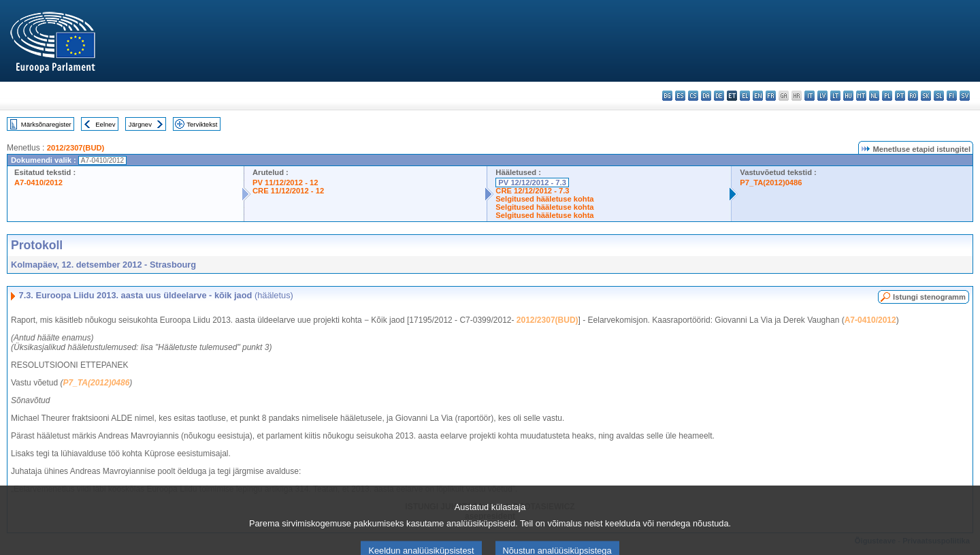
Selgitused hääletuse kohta (544, 199)
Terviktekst (202, 124)
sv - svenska (965, 96)
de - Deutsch (719, 96)
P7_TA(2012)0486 (771, 183)
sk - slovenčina (926, 96)
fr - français (771, 96)
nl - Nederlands (874, 96)
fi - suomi (952, 96)
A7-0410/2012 (38, 183)
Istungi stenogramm (929, 297)
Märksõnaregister (46, 124)
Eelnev (105, 124)
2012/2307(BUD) (76, 148)
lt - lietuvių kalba (835, 96)
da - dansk (706, 96)
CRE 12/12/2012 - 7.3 (532, 191)
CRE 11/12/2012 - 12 (288, 191)
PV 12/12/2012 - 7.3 (532, 183)
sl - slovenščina (939, 96)
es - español (680, 96)
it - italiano (810, 96)
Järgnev (140, 124)
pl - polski (887, 96)
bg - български (667, 96)
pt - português (900, 96)
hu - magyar (848, 96)
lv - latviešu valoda (822, 96)
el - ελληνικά (745, 96)
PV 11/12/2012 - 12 (285, 183)
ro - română (913, 96)
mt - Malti (861, 96)
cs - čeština (693, 96)
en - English (758, 96)
